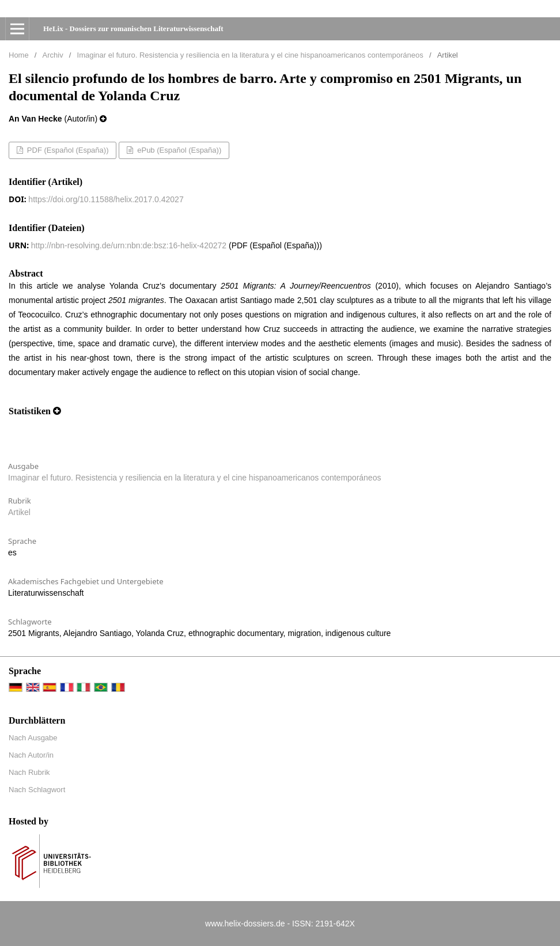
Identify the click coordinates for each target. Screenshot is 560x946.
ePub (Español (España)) (179, 150)
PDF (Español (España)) (67, 150)
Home (19, 55)
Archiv (53, 55)
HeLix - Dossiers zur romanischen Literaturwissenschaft (133, 29)
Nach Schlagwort (37, 790)
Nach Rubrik (29, 772)
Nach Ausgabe (33, 738)
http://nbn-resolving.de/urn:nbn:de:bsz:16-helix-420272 (129, 245)
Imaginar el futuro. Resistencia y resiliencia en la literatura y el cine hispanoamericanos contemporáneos (250, 55)
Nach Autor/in (31, 755)
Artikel (19, 512)
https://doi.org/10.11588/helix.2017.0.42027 (106, 199)
